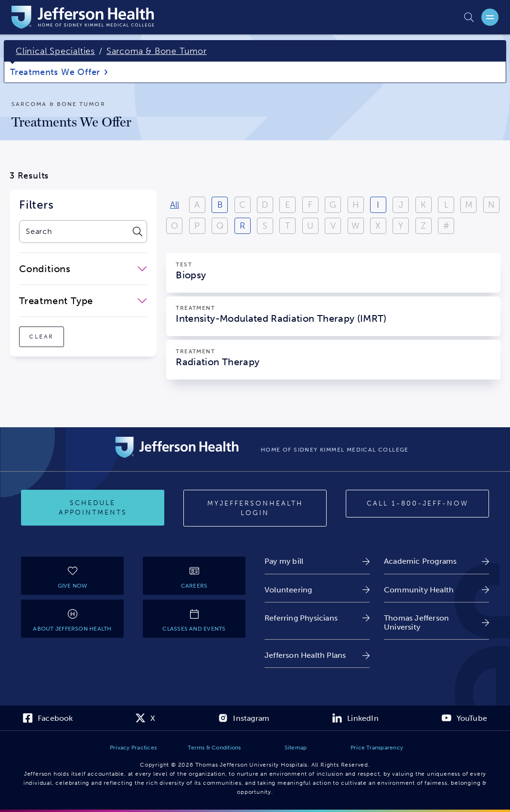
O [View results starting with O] (175, 226)
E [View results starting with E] (287, 205)
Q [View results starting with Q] (220, 226)
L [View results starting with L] (446, 205)
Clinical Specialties (55, 51)
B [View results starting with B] (220, 205)
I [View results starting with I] (378, 205)
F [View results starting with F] (310, 205)
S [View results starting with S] (265, 226)
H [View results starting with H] (356, 205)
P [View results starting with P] (197, 226)
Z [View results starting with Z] (423, 226)
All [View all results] (175, 205)
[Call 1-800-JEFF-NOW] (417, 504)
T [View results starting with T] (288, 226)
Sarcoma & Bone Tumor (157, 51)
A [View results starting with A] (197, 205)
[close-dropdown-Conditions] (83, 269)
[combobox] (74, 232)
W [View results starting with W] (356, 226)
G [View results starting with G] (333, 205)
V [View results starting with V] (333, 226)
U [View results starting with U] (310, 226)
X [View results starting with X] (378, 226)
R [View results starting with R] (242, 226)
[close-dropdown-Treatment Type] (83, 301)
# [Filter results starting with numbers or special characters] (446, 226)
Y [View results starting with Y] (401, 226)
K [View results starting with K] (423, 205)
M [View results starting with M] (469, 205)
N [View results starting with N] (491, 205)
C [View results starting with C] (242, 205)
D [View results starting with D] (265, 205)
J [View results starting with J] (401, 205)
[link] (317, 561)
